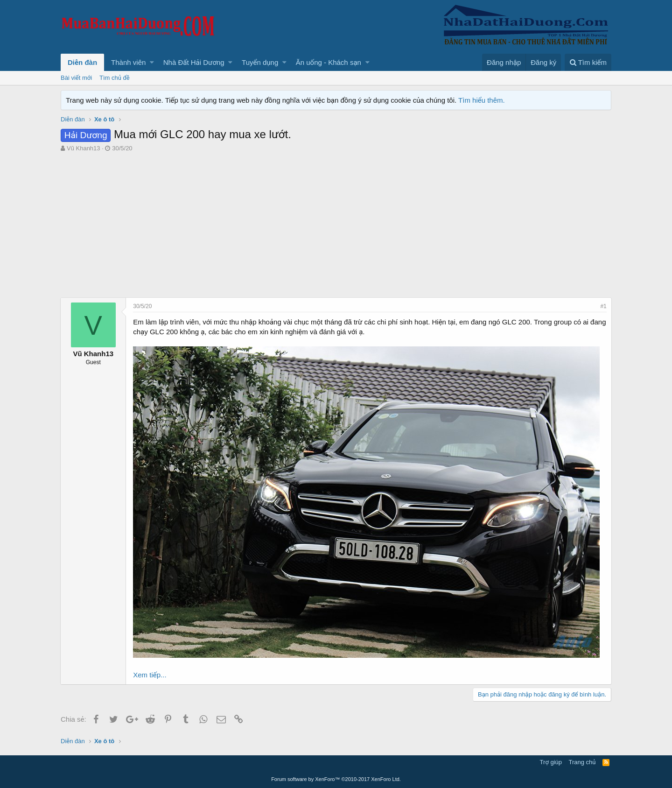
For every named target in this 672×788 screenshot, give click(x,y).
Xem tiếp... (150, 675)
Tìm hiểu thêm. (482, 100)
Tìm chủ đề (115, 78)
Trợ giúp (551, 762)
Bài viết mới (76, 78)
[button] (152, 62)
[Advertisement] (336, 227)
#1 (603, 306)
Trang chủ (582, 762)
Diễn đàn (82, 62)
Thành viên (128, 62)
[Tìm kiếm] (588, 62)
